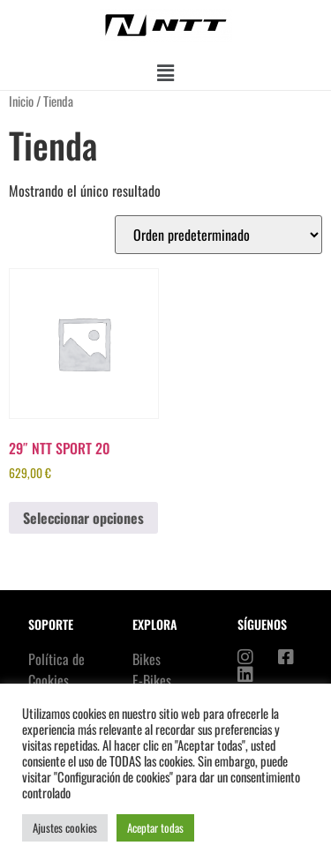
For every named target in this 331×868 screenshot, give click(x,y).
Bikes (147, 659)
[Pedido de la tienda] (218, 235)
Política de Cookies (56, 670)
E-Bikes (152, 680)
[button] (165, 72)
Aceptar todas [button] (155, 827)
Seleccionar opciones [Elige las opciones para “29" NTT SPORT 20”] (83, 518)
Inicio (21, 101)
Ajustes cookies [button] (65, 827)
